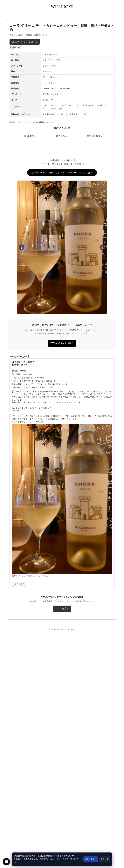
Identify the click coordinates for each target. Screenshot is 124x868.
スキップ (104, 859)
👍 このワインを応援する (25, 84)
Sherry (21, 77)
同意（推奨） (90, 859)
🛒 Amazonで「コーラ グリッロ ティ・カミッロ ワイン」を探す (62, 403)
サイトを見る (62, 839)
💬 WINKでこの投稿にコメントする (30, 806)
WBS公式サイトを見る (62, 574)
